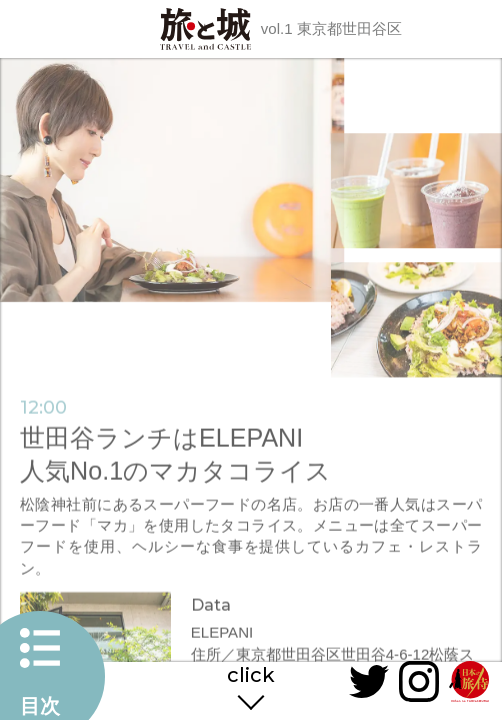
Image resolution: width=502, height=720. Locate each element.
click (251, 676)
